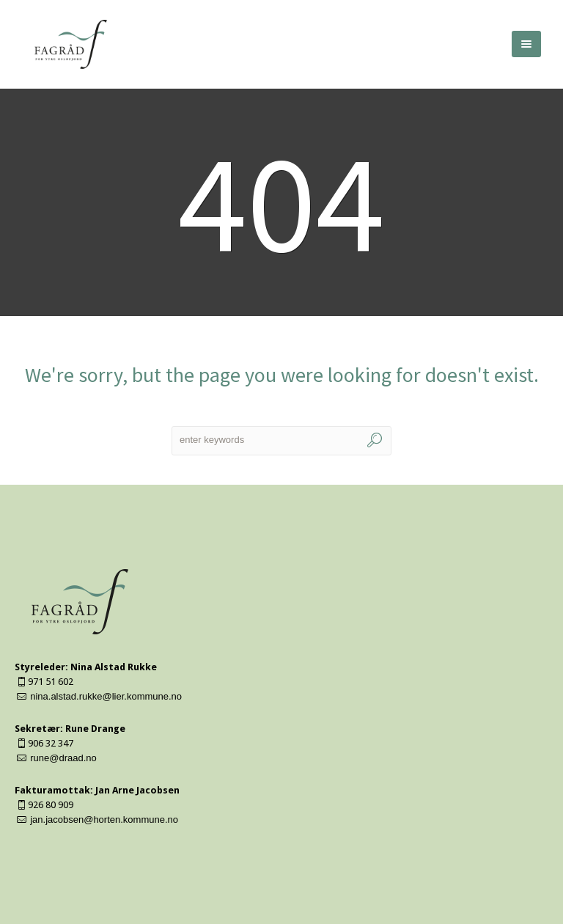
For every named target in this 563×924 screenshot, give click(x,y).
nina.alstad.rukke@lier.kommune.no (106, 696)
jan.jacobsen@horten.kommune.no (104, 819)
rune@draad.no (63, 758)
